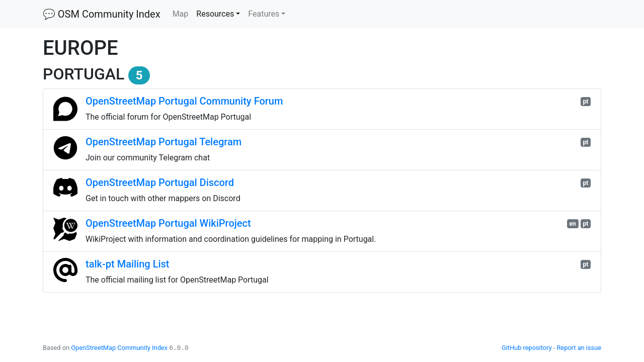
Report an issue (579, 348)
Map (183, 13)
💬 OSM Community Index (102, 14)
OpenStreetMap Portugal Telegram (164, 142)
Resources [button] (215, 14)
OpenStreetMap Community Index (119, 348)
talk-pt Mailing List (128, 264)
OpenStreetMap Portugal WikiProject (168, 223)
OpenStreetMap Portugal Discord (160, 183)
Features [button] (264, 14)
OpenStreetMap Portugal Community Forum (184, 101)
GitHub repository (527, 348)
